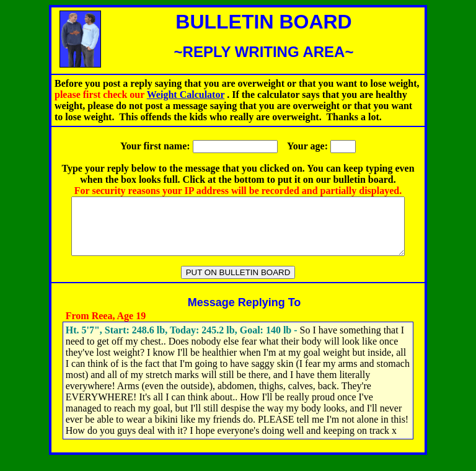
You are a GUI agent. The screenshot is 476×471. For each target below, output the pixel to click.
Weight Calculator (186, 95)
